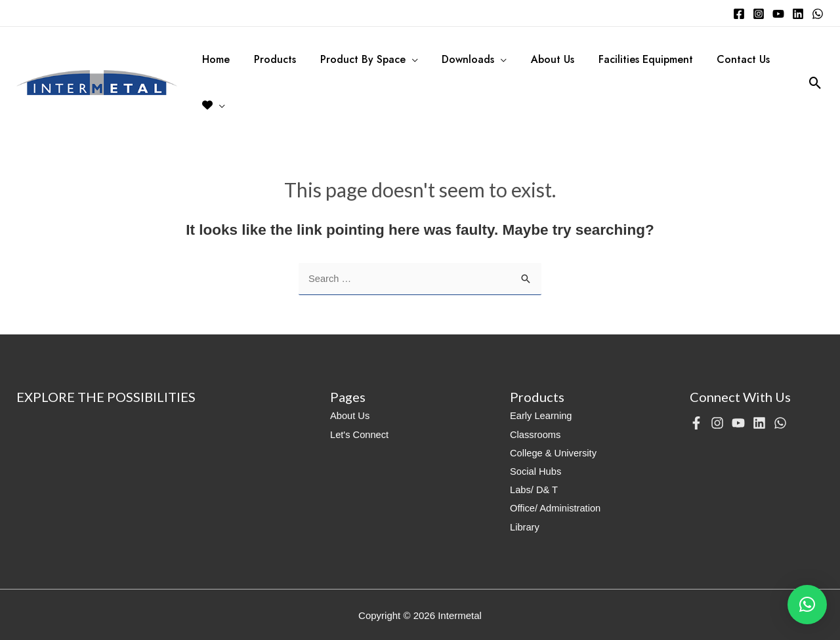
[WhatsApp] (818, 14)
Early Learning (542, 416)
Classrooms (536, 434)
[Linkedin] (798, 14)
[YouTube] (778, 14)
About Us (350, 416)
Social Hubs (536, 471)
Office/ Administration (556, 508)
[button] (807, 605)
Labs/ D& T (535, 490)
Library (525, 526)
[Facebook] (739, 14)
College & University (554, 453)
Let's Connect (360, 434)
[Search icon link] (815, 83)
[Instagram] (759, 14)
